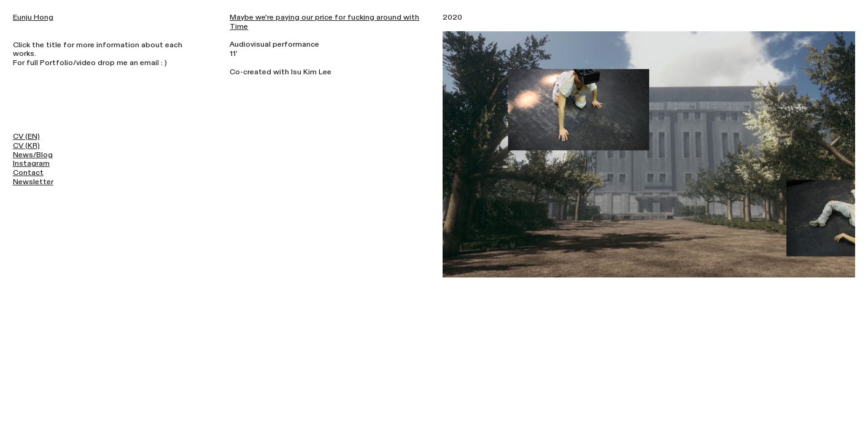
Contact (28, 173)
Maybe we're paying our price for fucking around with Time (324, 22)
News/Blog (33, 155)
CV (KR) (26, 145)
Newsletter (33, 182)
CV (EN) (26, 136)
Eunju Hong (33, 17)
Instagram (31, 163)
